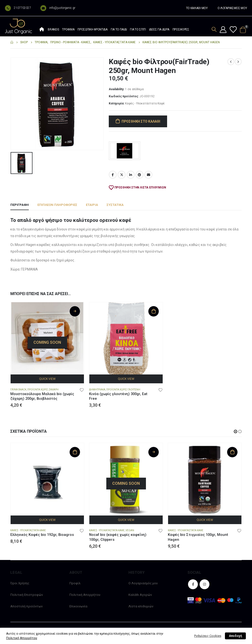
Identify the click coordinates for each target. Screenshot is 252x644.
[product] (47, 339)
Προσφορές (181, 29)
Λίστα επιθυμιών (141, 606)
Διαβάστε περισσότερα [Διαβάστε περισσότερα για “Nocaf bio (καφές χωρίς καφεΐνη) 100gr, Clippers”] (154, 452)
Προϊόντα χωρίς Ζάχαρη (43, 390)
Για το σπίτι (138, 29)
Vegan (130, 530)
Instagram (205, 584)
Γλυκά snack (18, 390)
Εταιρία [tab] (92, 205)
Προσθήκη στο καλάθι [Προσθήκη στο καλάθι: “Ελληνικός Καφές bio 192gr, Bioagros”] (75, 452)
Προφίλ (75, 583)
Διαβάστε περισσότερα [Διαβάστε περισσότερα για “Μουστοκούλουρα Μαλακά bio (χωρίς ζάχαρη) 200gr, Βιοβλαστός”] (75, 311)
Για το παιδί (119, 29)
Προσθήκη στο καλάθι (141, 121)
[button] (236, 431)
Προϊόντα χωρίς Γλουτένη (123, 390)
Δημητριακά (97, 390)
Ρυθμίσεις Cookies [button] (208, 636)
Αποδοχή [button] (235, 636)
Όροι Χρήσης (20, 583)
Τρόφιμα (68, 29)
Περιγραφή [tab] (20, 205)
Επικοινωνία (78, 606)
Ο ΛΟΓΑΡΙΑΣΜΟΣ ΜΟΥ (232, 8)
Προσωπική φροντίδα (93, 29)
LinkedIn (131, 175)
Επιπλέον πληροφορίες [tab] (57, 205)
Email (148, 175)
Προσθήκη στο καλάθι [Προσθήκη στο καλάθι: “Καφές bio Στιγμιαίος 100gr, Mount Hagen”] (232, 452)
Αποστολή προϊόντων (26, 606)
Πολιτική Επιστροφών (27, 595)
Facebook (113, 175)
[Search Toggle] (214, 29)
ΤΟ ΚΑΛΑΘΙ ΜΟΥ (197, 8)
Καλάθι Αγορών (140, 595)
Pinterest (140, 175)
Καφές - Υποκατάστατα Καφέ (145, 103)
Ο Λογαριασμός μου (143, 583)
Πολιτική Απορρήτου (85, 595)
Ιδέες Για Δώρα (159, 29)
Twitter (122, 175)
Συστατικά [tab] (115, 205)
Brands (53, 29)
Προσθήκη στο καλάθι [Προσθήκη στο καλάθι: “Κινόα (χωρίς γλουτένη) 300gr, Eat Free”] (154, 311)
